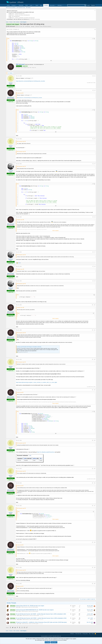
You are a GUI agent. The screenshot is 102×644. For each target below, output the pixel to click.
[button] (14, 5)
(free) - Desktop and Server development (20, 15)
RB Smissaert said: (21, 141)
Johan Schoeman (13, 615)
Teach (37, 5)
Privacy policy (85, 634)
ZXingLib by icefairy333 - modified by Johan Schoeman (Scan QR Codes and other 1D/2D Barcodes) (41, 622)
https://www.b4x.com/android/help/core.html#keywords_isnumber (31, 81)
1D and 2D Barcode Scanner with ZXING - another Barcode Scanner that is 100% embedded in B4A (41, 618)
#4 (95, 139)
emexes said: (20, 93)
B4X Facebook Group (21, 8)
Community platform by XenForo (51, 636)
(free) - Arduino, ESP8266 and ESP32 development (22, 18)
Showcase (21, 5)
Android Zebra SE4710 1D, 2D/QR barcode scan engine (30, 606)
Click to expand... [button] (56, 231)
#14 (95, 440)
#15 (95, 468)
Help (90, 634)
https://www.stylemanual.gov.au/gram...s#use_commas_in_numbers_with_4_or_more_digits (37, 382)
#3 (95, 90)
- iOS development (14, 16)
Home (8, 5)
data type (33, 27)
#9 (95, 281)
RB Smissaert (11, 26)
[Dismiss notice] (95, 11)
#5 (95, 164)
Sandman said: (20, 220)
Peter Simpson (13, 607)
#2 (95, 76)
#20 (95, 584)
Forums (46, 5)
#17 (95, 506)
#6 (95, 217)
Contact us (72, 634)
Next (11, 73)
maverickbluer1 (90, 607)
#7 (95, 252)
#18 (95, 542)
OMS (92, 623)
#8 (95, 266)
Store (27, 5)
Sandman (11, 171)
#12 (95, 359)
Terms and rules (78, 634)
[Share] (95, 29)
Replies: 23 (16, 29)
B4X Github (28, 8)
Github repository (48, 26)
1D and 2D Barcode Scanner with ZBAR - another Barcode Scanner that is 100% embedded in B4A (41, 614)
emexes (11, 83)
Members (60, 5)
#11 (95, 330)
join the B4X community (34, 19)
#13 (95, 390)
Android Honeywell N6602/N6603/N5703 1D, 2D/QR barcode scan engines (35, 610)
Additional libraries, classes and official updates (30, 607)
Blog (41, 5)
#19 (95, 567)
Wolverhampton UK (40, 65)
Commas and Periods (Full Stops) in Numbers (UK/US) (29, 347)
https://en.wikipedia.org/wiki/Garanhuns (46, 452)
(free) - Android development (17, 14)
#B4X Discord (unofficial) (11, 8)
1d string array (27, 27)
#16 (95, 483)
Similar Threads (40, 26)
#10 (95, 305)
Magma (91, 619)
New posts (52, 5)
